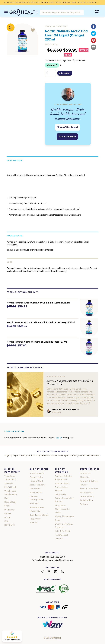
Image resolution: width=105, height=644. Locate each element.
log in (59, 438)
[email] (94, 47)
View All (33, 523)
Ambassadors (86, 500)
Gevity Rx (34, 503)
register (69, 438)
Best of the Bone (37, 485)
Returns (84, 485)
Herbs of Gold (36, 481)
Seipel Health (36, 492)
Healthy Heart (61, 535)
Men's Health (10, 487)
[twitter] (94, 33)
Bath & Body (10, 502)
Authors (84, 504)
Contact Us (85, 473)
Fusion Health (36, 477)
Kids (6, 498)
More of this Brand (67, 127)
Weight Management (65, 516)
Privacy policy (86, 492)
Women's (9, 483)
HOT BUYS (10, 525)
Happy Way (35, 519)
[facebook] (94, 27)
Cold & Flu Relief (63, 531)
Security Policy (87, 496)
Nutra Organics (37, 473)
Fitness (8, 513)
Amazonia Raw (37, 507)
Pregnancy (9, 510)
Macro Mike (35, 511)
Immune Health (62, 483)
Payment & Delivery (89, 481)
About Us (84, 477)
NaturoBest (35, 489)
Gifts (7, 521)
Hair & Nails (60, 494)
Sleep (57, 520)
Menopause (60, 505)
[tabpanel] (22, 39)
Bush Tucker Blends (39, 515)
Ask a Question (67, 137)
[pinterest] (94, 40)
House (7, 517)
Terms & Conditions (89, 489)
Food (7, 506)
